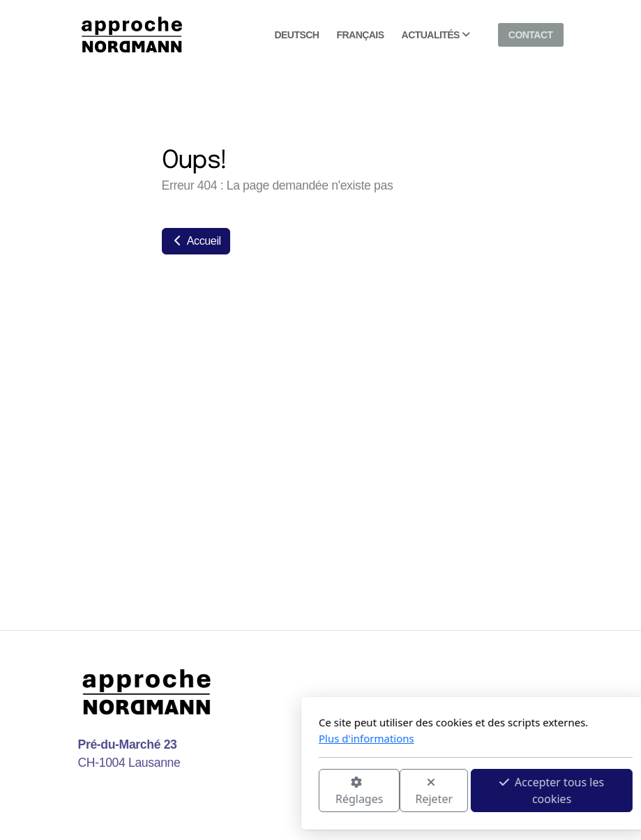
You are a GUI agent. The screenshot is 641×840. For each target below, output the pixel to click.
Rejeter (279, 792)
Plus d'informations (212, 738)
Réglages (204, 792)
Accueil (196, 241)
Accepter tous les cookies (397, 791)
